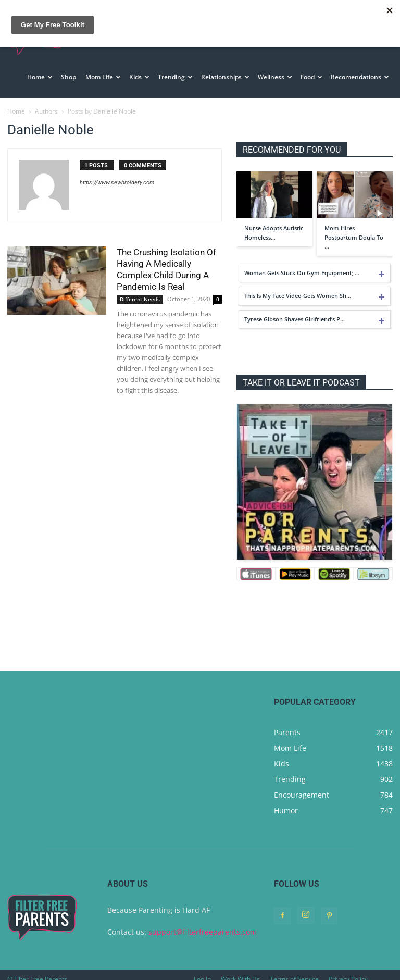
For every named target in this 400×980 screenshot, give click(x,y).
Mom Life (103, 77)
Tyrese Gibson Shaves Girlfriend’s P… (295, 310)
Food (311, 77)
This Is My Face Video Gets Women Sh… (298, 287)
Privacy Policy (348, 970)
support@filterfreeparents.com (203, 923)
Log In (202, 970)
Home (40, 77)
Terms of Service (294, 970)
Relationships (225, 77)
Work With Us (240, 970)
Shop (68, 77)
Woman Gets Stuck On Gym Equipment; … (302, 264)
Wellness (275, 77)
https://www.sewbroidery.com (117, 174)
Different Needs (140, 290)
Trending (175, 77)
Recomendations (360, 77)
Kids (139, 77)
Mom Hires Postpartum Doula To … (354, 228)
